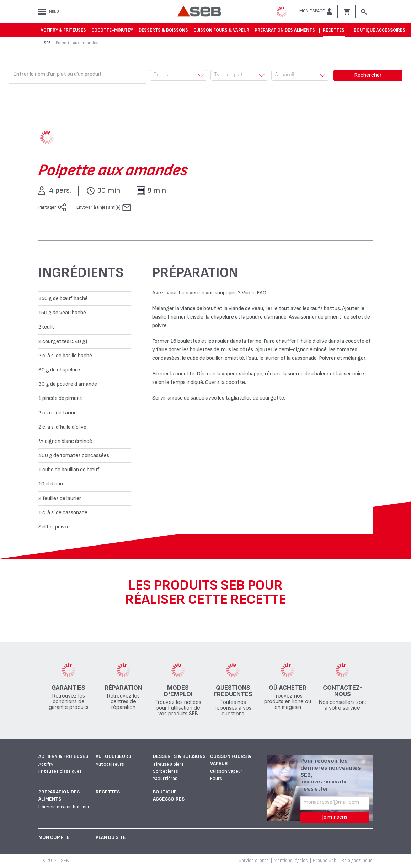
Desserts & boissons (163, 30)
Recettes (334, 30)
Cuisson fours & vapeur (221, 30)
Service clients (254, 861)
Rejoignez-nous (357, 861)
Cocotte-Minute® (112, 30)
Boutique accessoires (380, 30)
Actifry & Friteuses (63, 30)
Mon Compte (54, 837)
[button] (316, 11)
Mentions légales (291, 861)
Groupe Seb (325, 861)
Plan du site (111, 837)
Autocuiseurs (113, 756)
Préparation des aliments (285, 30)
